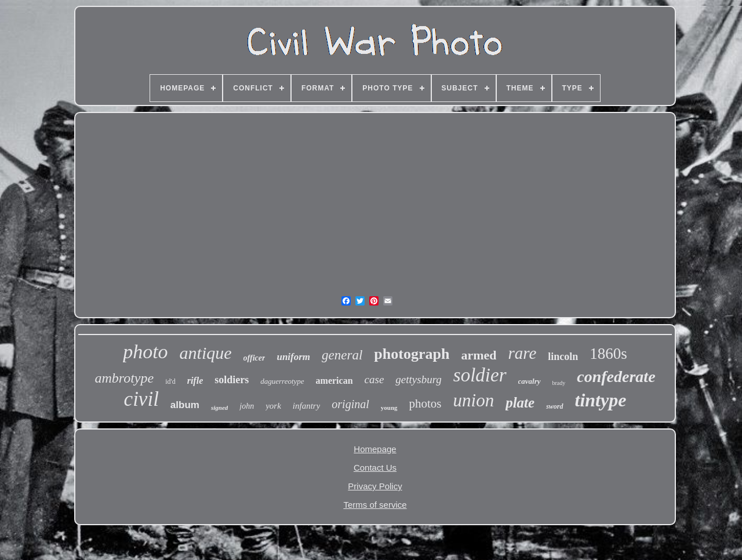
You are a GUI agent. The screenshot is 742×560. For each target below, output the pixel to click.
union (474, 400)
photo (145, 352)
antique (206, 353)
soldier (480, 375)
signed (219, 408)
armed (479, 355)
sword (554, 406)
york (273, 406)
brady (559, 383)
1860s (608, 354)
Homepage (375, 449)
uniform (293, 357)
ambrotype (124, 378)
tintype (601, 400)
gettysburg (419, 379)
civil (141, 399)
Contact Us (375, 468)
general (342, 355)
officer (254, 358)
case (374, 379)
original (350, 404)
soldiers (232, 380)
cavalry (530, 381)
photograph (412, 354)
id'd (170, 381)
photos (425, 403)
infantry (307, 406)
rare (522, 353)
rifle (195, 381)
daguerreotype (282, 381)
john (247, 406)
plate (520, 403)
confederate (616, 377)
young (389, 408)
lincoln (563, 357)
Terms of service (375, 505)
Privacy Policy (375, 486)
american (334, 381)
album (185, 405)
